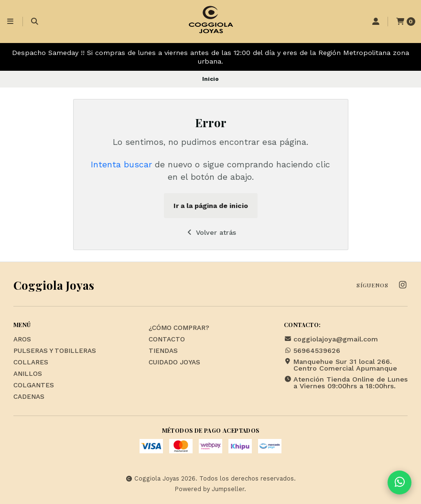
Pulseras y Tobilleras (55, 351)
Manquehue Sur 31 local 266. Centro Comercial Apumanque (340, 365)
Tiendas (163, 351)
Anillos (28, 374)
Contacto (167, 340)
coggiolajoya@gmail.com (331, 339)
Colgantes (34, 385)
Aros (22, 340)
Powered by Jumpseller (210, 489)
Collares (31, 362)
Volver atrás (210, 232)
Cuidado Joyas (174, 362)
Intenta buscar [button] (121, 164)
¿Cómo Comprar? (179, 328)
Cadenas (29, 397)
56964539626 (312, 351)
